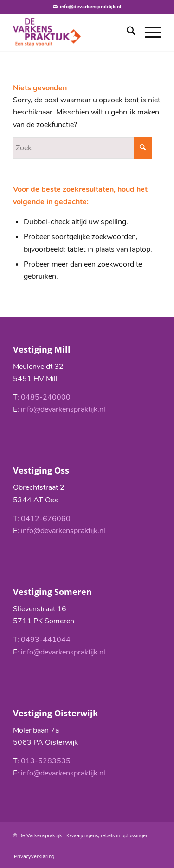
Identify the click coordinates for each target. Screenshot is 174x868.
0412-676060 (46, 519)
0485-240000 (46, 397)
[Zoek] (126, 32)
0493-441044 (46, 640)
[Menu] (148, 32)
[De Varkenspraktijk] (72, 32)
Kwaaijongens (82, 836)
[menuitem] (126, 32)
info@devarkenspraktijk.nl (63, 409)
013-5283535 (46, 761)
